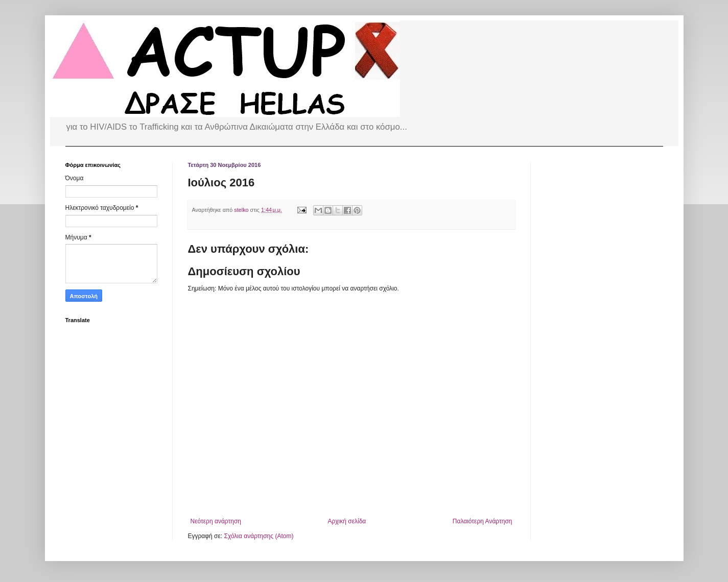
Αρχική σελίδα (347, 521)
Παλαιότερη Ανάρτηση (483, 521)
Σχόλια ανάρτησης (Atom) (259, 536)
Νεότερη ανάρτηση (216, 521)
